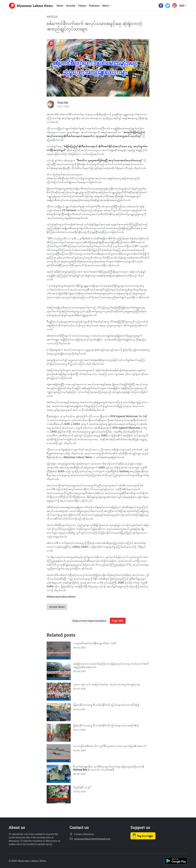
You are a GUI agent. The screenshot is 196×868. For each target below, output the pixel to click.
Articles (71, 6)
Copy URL (118, 621)
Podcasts (94, 6)
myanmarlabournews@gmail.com (92, 839)
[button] (106, 6)
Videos (82, 6)
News (60, 6)
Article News (57, 607)
